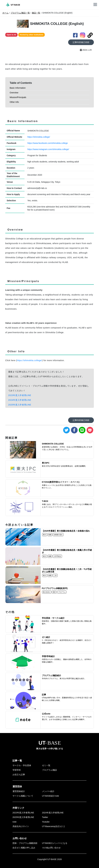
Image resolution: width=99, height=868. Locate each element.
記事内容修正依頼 (81, 42)
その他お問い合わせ (51, 848)
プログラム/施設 (50, 770)
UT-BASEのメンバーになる (55, 843)
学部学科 (17, 770)
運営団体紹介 (19, 791)
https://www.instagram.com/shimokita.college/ (48, 149)
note (15, 822)
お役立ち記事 (19, 775)
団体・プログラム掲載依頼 (25, 843)
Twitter (45, 817)
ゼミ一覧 (46, 765)
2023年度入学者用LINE (20, 395)
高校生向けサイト (21, 826)
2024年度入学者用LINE (20, 400)
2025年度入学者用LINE (20, 405)
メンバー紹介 (48, 791)
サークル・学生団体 (22, 765)
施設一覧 (36, 13)
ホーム (5, 13)
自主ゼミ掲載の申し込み (24, 848)
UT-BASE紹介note (51, 796)
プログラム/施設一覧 (20, 13)
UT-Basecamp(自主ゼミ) (53, 826)
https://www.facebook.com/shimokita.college (48, 143)
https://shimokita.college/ (39, 137)
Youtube (46, 822)
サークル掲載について (23, 796)
